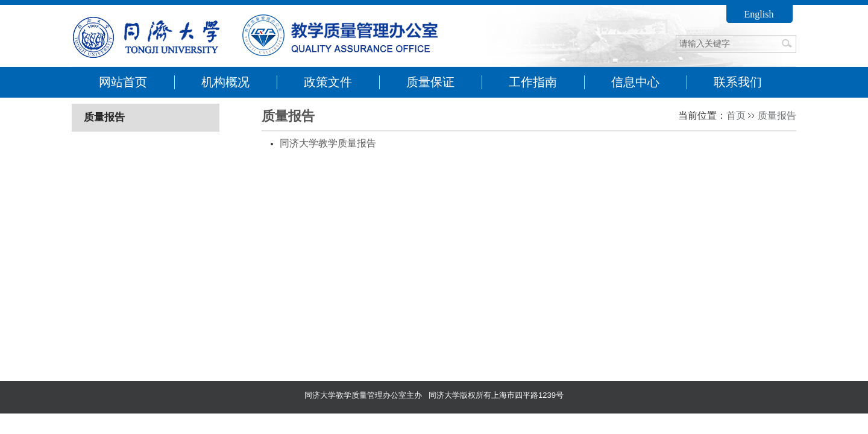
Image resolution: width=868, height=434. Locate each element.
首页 (736, 115)
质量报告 (777, 115)
